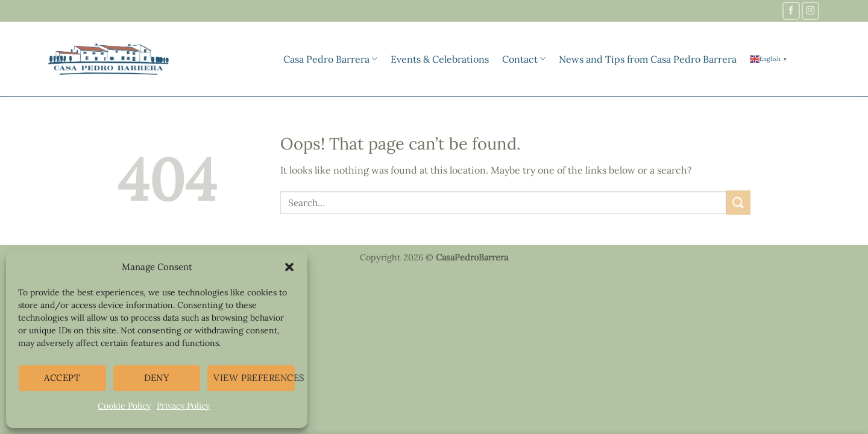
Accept (62, 378)
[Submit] (738, 202)
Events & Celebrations (440, 59)
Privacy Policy (183, 406)
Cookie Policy (124, 406)
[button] (289, 267)
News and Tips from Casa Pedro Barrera (648, 59)
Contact (524, 59)
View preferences (254, 378)
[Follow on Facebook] (791, 11)
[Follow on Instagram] (810, 11)
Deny (157, 378)
